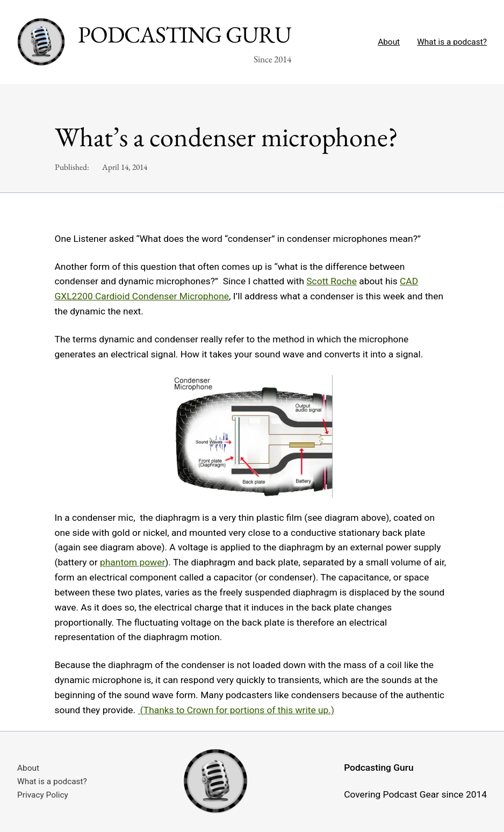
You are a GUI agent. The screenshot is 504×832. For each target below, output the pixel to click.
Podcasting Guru (185, 34)
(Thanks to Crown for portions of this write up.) (236, 710)
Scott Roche (332, 281)
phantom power (132, 562)
